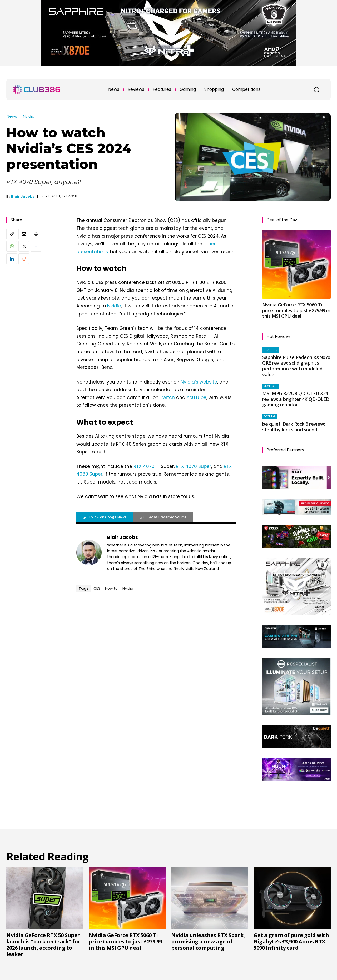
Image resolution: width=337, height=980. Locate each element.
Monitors (271, 386)
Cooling (269, 417)
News (12, 116)
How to (111, 588)
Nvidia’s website (199, 382)
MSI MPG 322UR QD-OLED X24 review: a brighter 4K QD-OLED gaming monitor (296, 399)
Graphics (270, 350)
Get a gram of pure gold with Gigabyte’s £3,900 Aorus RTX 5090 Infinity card (291, 941)
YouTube (197, 397)
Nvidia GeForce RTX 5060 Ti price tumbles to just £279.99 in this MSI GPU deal (296, 310)
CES (97, 588)
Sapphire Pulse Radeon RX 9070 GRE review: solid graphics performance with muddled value (296, 366)
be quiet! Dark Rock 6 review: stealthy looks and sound (294, 427)
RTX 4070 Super (194, 466)
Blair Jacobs (23, 197)
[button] (316, 89)
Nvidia (29, 116)
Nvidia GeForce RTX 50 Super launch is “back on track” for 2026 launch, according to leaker (43, 945)
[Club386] (36, 89)
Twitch (167, 397)
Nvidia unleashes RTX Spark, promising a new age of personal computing (208, 941)
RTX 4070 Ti (147, 466)
